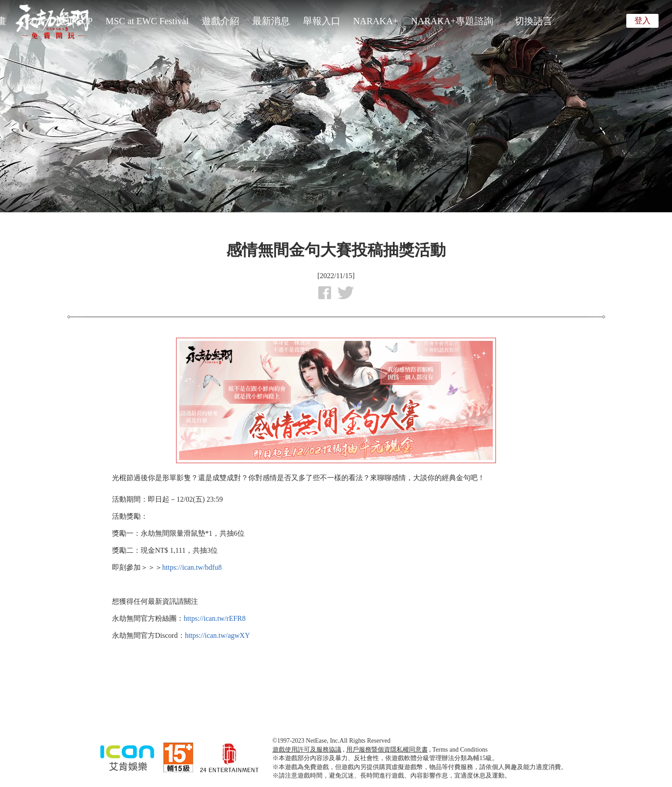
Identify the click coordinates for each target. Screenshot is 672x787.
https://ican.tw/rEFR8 (215, 618)
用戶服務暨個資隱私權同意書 (387, 750)
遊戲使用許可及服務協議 (307, 750)
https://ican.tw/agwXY (218, 635)
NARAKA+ (375, 21)
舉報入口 (322, 21)
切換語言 (534, 21)
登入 (642, 21)
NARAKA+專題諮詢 (452, 21)
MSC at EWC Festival (147, 21)
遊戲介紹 (220, 21)
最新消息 (271, 21)
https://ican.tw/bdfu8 (192, 567)
